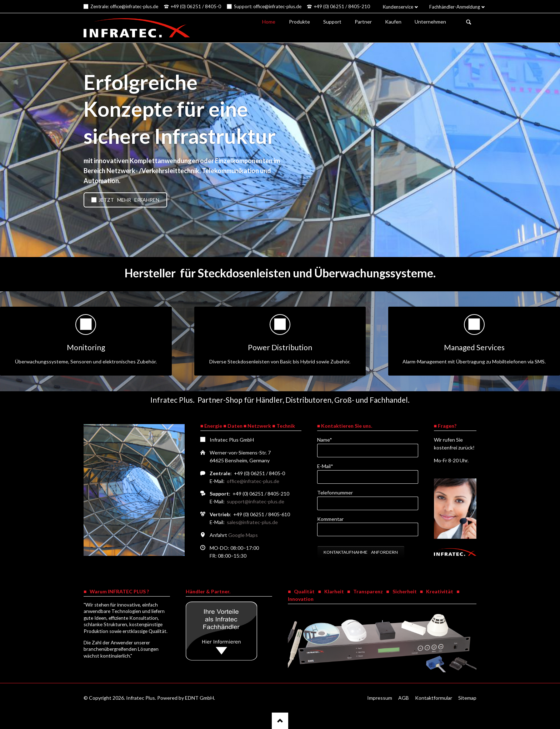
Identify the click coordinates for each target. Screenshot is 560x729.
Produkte (299, 22)
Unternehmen (430, 22)
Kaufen (393, 22)
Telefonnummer (335, 492)
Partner (363, 22)
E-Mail (329, 466)
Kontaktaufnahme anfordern (361, 552)
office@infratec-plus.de (253, 481)
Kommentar (330, 519)
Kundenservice (398, 7)
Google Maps (243, 535)
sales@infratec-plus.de (252, 522)
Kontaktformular (434, 698)
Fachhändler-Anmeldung (455, 7)
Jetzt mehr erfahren (128, 200)
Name (329, 439)
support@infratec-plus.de (256, 501)
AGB (404, 698)
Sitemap (467, 698)
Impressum (380, 698)
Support (332, 22)
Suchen (469, 22)
